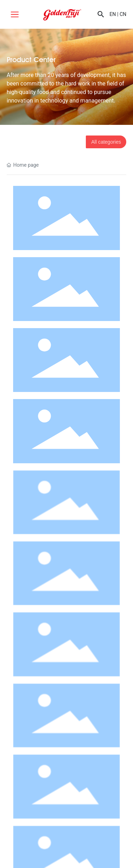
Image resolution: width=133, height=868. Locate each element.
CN (123, 14)
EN (113, 14)
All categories (106, 142)
